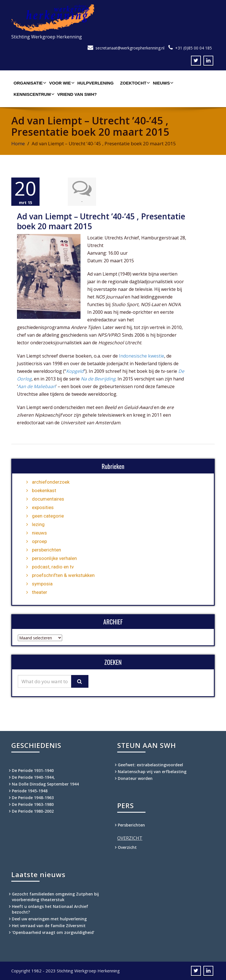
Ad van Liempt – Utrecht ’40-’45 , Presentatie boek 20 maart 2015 (101, 221)
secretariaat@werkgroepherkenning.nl (130, 48)
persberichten (46, 550)
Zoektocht (134, 83)
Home (18, 143)
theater (40, 592)
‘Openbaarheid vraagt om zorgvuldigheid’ (54, 932)
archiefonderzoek (51, 482)
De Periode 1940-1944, (33, 777)
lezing (38, 524)
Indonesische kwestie (142, 356)
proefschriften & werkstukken (63, 575)
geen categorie (48, 516)
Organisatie (29, 83)
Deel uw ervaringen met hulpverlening (49, 919)
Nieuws (162, 83)
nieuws (39, 533)
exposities (43, 507)
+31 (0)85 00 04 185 (194, 48)
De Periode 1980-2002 (33, 811)
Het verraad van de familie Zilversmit (49, 926)
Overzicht (127, 847)
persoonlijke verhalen (54, 558)
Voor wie (61, 83)
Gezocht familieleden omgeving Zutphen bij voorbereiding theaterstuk (55, 897)
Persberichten (131, 825)
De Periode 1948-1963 (33, 798)
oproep (39, 541)
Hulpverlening (95, 83)
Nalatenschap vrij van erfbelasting (152, 772)
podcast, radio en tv (53, 567)
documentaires (48, 499)
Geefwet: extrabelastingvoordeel (150, 765)
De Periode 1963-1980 (33, 804)
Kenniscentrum (33, 94)
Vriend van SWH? (77, 94)
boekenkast (44, 490)
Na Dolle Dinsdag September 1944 (45, 784)
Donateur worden (135, 778)
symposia (42, 584)
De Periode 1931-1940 (33, 770)
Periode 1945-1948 (30, 791)
